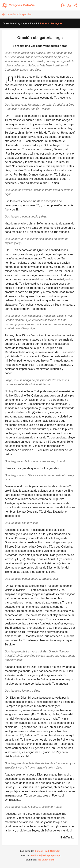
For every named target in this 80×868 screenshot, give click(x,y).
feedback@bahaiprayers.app (46, 855)
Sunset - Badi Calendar (47, 851)
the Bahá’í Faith (46, 860)
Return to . (51, 23)
